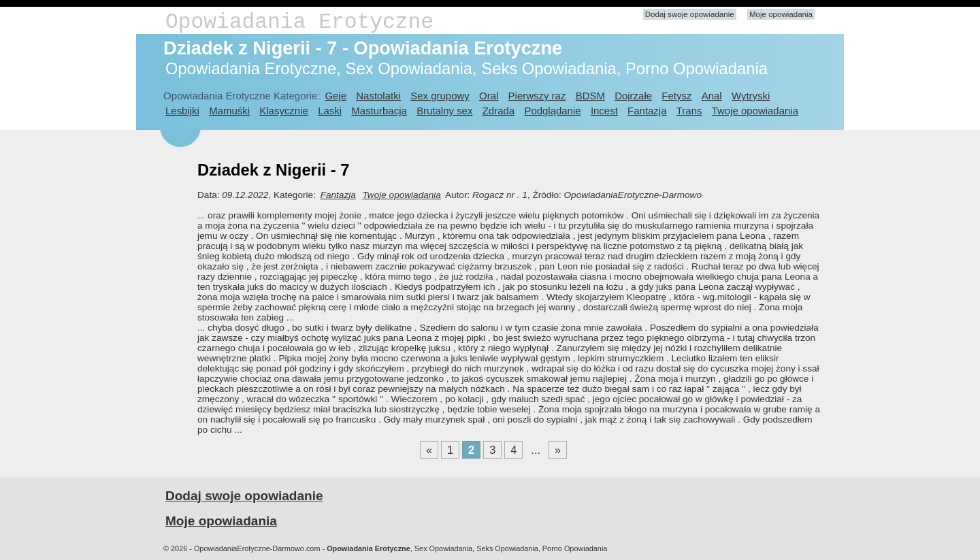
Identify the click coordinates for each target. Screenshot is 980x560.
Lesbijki (182, 111)
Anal (712, 96)
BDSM (590, 96)
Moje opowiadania (781, 14)
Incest (604, 111)
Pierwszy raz (537, 96)
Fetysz (676, 96)
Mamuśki (229, 111)
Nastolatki (378, 96)
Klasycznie (283, 111)
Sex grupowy (440, 96)
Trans (689, 111)
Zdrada (499, 111)
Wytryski (751, 96)
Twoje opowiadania (755, 111)
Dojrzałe (633, 96)
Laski (330, 111)
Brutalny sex (444, 111)
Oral (489, 96)
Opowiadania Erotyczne (299, 22)
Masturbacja (379, 111)
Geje (336, 96)
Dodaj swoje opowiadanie (690, 14)
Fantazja (647, 111)
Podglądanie (552, 111)
